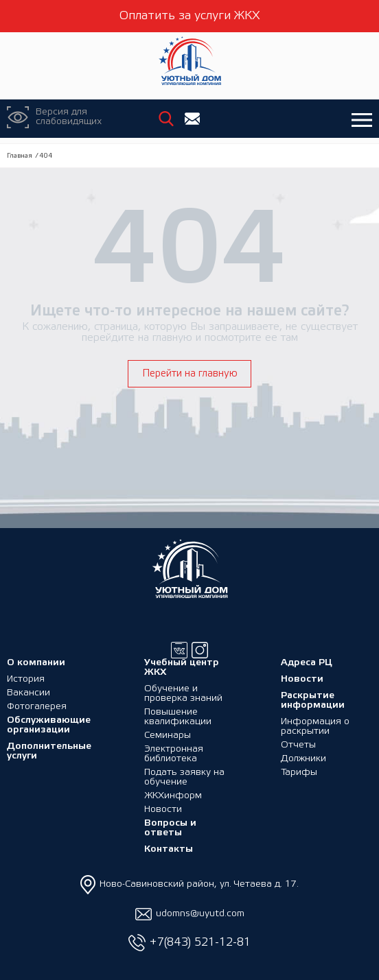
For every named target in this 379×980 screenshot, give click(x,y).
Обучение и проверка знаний (183, 694)
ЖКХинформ (173, 796)
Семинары (168, 736)
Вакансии (28, 693)
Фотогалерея (37, 707)
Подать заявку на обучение (184, 777)
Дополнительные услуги (49, 751)
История (26, 679)
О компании (36, 663)
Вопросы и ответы (170, 828)
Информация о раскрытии (315, 727)
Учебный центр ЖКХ (182, 668)
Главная (20, 156)
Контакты (169, 849)
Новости (163, 810)
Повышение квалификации (178, 717)
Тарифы (299, 773)
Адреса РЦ (307, 663)
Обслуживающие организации (49, 725)
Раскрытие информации (313, 701)
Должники (303, 759)
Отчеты (298, 745)
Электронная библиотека (174, 754)
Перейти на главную (190, 374)
